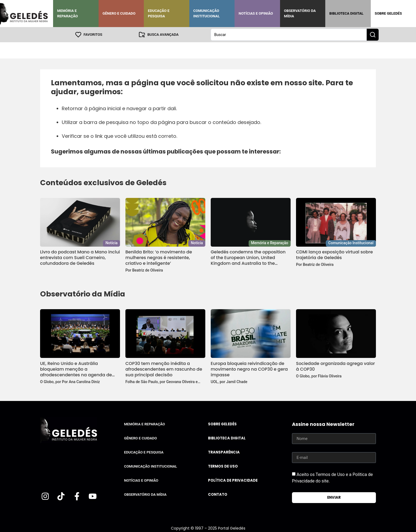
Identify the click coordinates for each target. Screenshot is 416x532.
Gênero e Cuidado (119, 13)
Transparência (224, 452)
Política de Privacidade (233, 480)
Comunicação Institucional (207, 13)
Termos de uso (223, 466)
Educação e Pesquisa (159, 13)
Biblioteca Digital (346, 13)
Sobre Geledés (388, 13)
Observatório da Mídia (300, 13)
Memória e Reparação (67, 13)
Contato (218, 495)
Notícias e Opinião (256, 13)
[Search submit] (373, 35)
